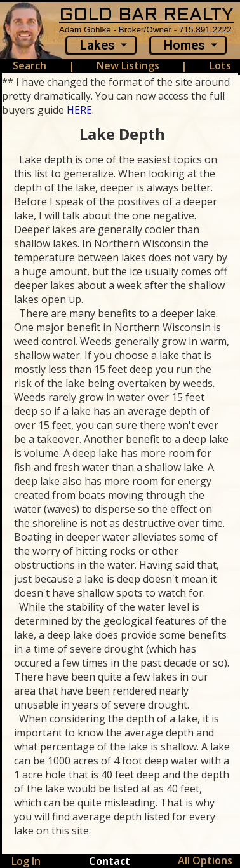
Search (30, 65)
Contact (110, 861)
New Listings (128, 65)
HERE (79, 110)
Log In (26, 861)
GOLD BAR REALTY (146, 16)
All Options (205, 860)
